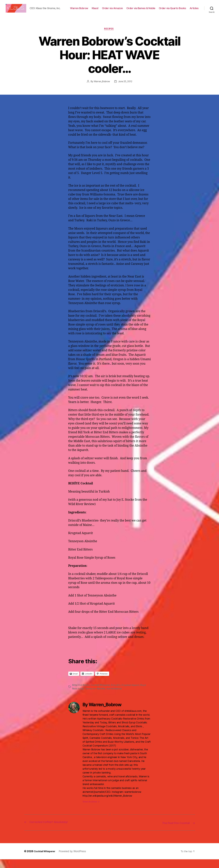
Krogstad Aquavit (132, 694)
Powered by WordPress (75, 860)
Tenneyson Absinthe (96, 698)
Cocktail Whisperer (101, 694)
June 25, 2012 (126, 91)
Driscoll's (117, 694)
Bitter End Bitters (81, 694)
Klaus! (108, 10)
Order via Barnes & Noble (153, 10)
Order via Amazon (125, 10)
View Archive (91, 811)
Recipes (110, 38)
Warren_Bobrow (102, 91)
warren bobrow (116, 698)
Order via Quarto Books (185, 10)
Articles (194, 15)
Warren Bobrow (92, 10)
